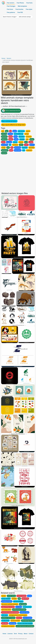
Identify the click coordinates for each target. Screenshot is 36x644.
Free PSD (20, 12)
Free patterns (11, 12)
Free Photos (20, 3)
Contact (31, 634)
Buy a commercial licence (9, 121)
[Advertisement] (18, 38)
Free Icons (10, 9)
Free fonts (29, 3)
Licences (10, 634)
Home (3, 58)
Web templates (22, 6)
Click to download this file (11, 111)
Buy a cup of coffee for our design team (13, 125)
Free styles (29, 9)
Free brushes (19, 9)
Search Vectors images (9, 17)
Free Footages (11, 6)
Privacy (20, 634)
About (26, 634)
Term (15, 634)
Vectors (9, 58)
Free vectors (11, 3)
